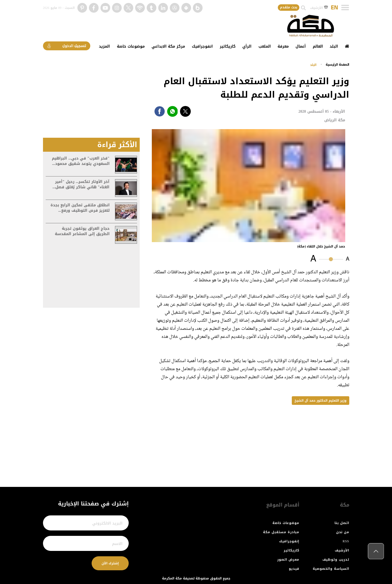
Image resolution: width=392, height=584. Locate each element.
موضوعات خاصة (131, 46)
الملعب (265, 46)
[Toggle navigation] (345, 8)
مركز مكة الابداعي (168, 46)
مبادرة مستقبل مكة (281, 532)
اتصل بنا (342, 523)
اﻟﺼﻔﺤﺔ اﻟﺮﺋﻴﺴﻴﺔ (337, 64)
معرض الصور (288, 560)
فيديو (294, 569)
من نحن (343, 532)
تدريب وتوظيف (336, 560)
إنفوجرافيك (289, 541)
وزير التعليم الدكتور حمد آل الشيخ (321, 401)
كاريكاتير (228, 46)
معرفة (283, 46)
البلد (334, 46)
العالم (318, 46)
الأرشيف (319, 8)
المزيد (104, 46)
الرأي (247, 46)
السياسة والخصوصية (331, 569)
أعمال (301, 46)
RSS (346, 541)
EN (334, 8)
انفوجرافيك (202, 46)
